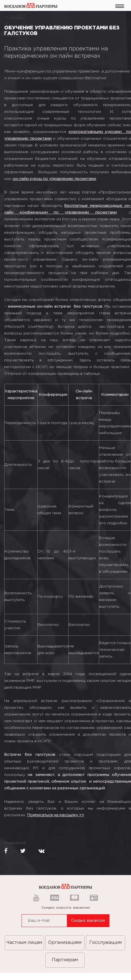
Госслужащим (106, 943)
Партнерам (65, 960)
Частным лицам (24, 943)
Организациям (65, 943)
